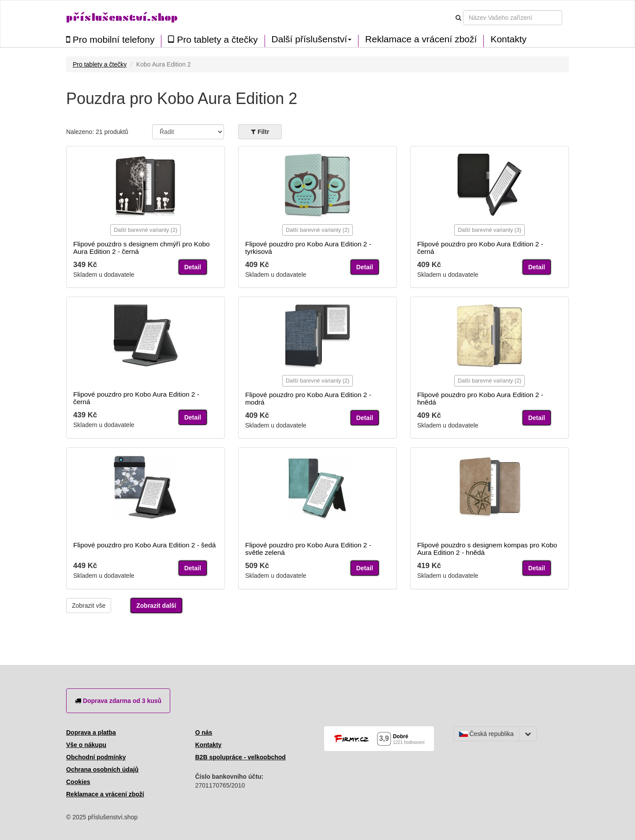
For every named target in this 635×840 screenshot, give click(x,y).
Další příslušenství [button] (312, 39)
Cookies (78, 782)
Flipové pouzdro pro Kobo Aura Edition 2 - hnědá (480, 398)
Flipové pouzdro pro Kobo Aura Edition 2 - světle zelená (308, 549)
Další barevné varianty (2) (146, 230)
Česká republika (486, 734)
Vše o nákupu (86, 745)
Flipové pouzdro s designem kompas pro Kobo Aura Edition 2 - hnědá (487, 549)
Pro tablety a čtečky (213, 39)
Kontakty (508, 39)
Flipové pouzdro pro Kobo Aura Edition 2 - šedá (144, 545)
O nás (204, 732)
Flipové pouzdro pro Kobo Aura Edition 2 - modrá (308, 398)
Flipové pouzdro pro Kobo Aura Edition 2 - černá (480, 248)
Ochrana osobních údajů (102, 769)
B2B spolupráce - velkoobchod (241, 757)
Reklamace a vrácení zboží (421, 39)
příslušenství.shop (122, 17)
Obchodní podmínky (96, 757)
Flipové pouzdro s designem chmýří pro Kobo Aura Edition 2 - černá (142, 248)
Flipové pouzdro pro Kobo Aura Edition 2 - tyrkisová (308, 248)
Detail (193, 267)
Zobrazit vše (89, 606)
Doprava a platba (91, 732)
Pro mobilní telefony (110, 39)
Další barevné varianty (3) (489, 230)
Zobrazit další (156, 606)
